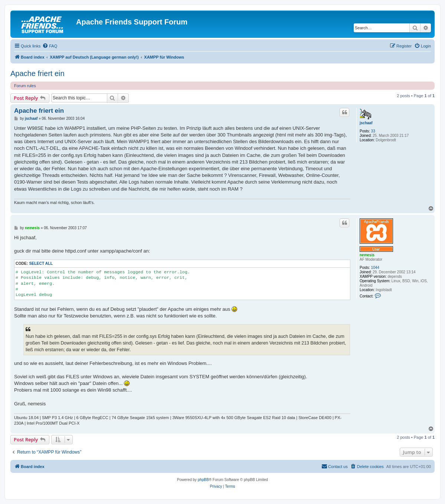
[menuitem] (50, 46)
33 (373, 131)
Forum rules (25, 86)
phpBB (203, 480)
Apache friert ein (37, 73)
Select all (41, 263)
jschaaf (366, 123)
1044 (375, 268)
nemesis (367, 255)
